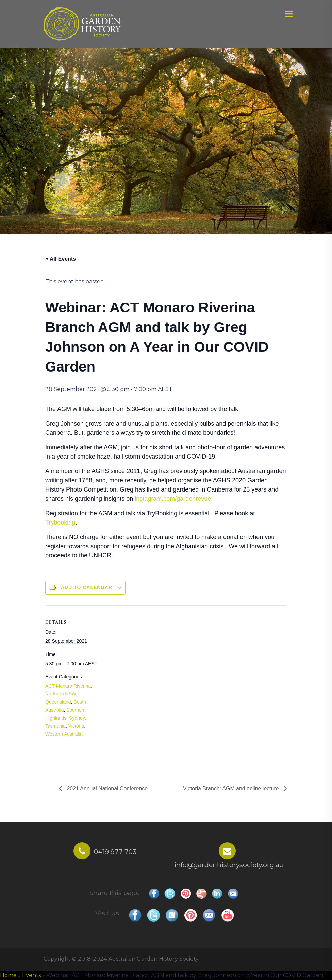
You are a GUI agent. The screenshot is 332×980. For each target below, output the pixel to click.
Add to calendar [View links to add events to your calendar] (87, 587)
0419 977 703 (115, 852)
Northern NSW (61, 694)
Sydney (77, 718)
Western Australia (64, 734)
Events (31, 975)
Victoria (76, 726)
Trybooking (60, 522)
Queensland (58, 702)
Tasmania (55, 726)
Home (8, 975)
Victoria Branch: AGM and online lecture (231, 788)
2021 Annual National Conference (107, 788)
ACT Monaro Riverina (68, 686)
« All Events (61, 259)
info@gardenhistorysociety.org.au (229, 865)
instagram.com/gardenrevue (173, 499)
